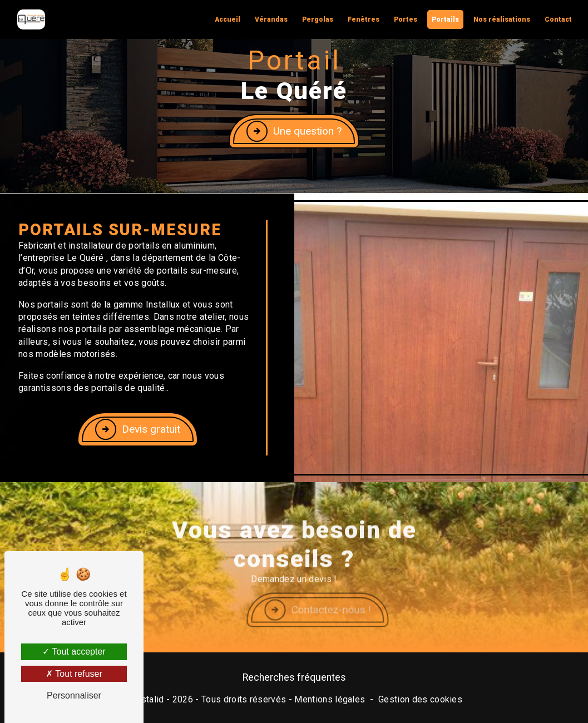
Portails (445, 19)
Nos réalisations (502, 19)
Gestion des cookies (420, 699)
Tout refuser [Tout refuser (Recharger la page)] (74, 674)
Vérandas (271, 19)
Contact (558, 19)
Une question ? (294, 131)
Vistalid (149, 699)
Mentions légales (330, 699)
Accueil (228, 19)
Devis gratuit (138, 429)
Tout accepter (74, 652)
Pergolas (318, 19)
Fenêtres (364, 19)
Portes (406, 19)
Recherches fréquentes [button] (294, 677)
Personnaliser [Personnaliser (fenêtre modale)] (74, 695)
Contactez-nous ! (347, 624)
